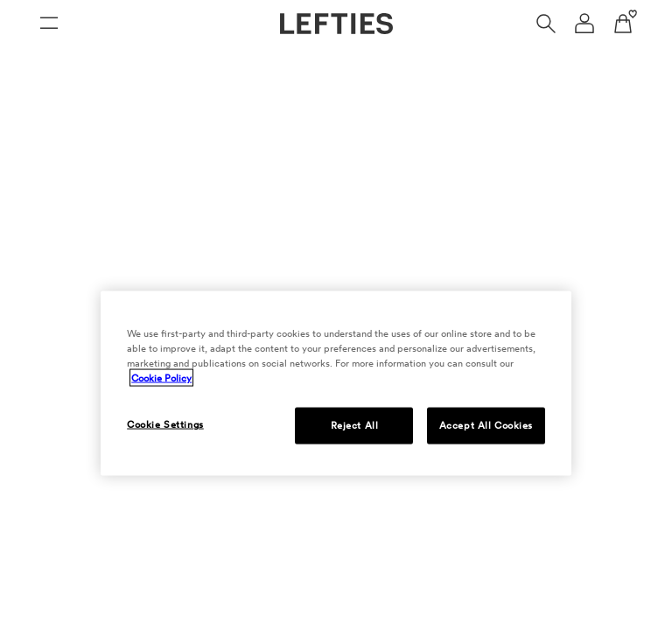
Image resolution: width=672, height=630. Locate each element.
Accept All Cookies (486, 425)
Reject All (355, 425)
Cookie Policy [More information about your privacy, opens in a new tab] (161, 378)
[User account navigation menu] (584, 24)
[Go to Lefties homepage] (336, 24)
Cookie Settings (165, 424)
